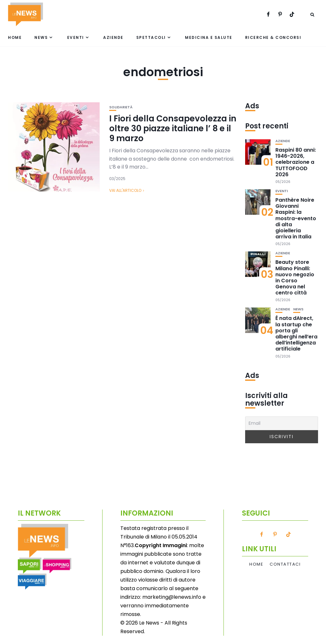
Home (15, 37)
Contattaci (285, 564)
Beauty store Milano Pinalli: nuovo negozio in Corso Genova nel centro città (295, 277)
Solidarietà (121, 107)
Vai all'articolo (125, 190)
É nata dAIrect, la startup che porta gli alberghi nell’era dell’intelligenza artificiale (296, 333)
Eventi (76, 37)
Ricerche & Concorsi (273, 37)
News (41, 37)
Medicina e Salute (209, 37)
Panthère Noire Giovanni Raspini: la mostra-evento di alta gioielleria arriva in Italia (296, 218)
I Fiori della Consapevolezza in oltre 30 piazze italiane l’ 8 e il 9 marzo (173, 128)
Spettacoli (151, 37)
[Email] (282, 423)
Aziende (113, 37)
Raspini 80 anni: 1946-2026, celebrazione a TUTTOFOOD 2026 (296, 162)
